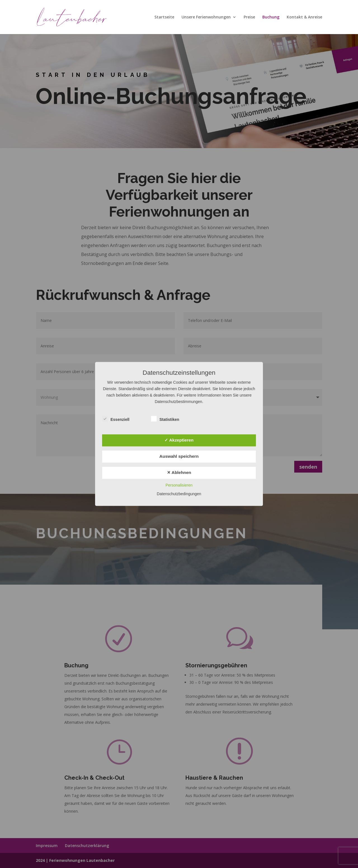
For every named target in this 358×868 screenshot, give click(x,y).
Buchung (271, 17)
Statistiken (165, 419)
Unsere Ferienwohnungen (206, 17)
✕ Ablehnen (179, 472)
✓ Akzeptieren (179, 440)
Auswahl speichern (179, 456)
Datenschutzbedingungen (179, 494)
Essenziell (116, 419)
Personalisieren (179, 485)
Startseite (164, 17)
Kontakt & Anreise (304, 17)
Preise (249, 17)
